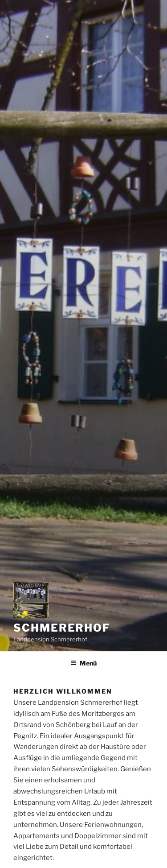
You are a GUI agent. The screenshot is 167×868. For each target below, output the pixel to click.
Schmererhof (62, 628)
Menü (83, 663)
